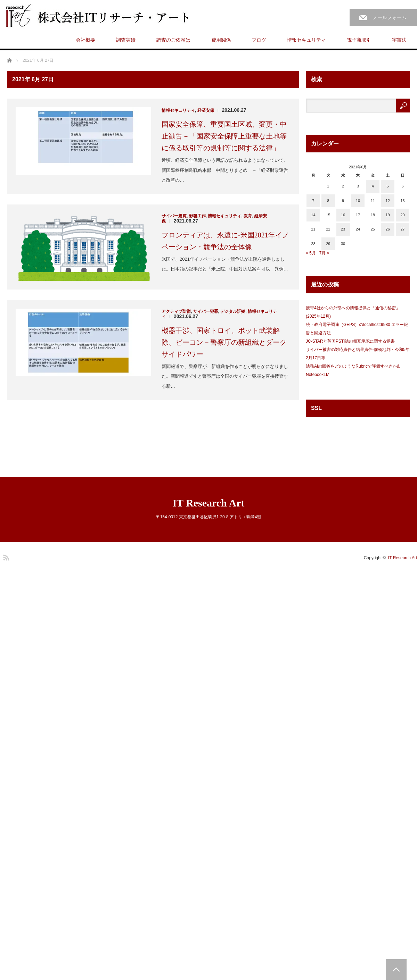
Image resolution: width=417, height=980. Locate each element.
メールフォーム (390, 17)
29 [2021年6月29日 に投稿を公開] (328, 244)
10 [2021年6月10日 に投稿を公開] (358, 201)
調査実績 (126, 40)
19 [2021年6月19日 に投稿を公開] (388, 215)
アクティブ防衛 (176, 311)
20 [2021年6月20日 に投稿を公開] (402, 215)
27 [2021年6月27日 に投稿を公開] (402, 229)
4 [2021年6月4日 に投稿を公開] (373, 186)
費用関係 (221, 40)
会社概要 (85, 40)
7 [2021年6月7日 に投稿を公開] (313, 201)
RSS (5, 556)
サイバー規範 (174, 216)
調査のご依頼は (173, 40)
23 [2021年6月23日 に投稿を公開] (343, 229)
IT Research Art (208, 503)
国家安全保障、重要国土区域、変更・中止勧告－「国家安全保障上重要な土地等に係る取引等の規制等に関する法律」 (224, 136)
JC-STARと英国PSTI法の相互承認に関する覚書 (350, 341)
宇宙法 (399, 40)
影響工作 (197, 216)
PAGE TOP (396, 970)
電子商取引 (359, 40)
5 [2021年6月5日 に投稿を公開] (388, 186)
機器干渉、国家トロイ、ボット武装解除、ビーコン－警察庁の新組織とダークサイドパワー (224, 342)
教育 (248, 216)
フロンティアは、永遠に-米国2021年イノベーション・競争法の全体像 (225, 241)
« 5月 (311, 253)
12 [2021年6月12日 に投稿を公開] (388, 201)
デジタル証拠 (233, 311)
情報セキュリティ (306, 40)
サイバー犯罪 (206, 311)
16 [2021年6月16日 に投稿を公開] (343, 215)
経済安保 (206, 110)
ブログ (259, 40)
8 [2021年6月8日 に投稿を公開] (328, 201)
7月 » (324, 253)
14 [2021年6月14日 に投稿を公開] (313, 215)
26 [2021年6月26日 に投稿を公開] (388, 229)
